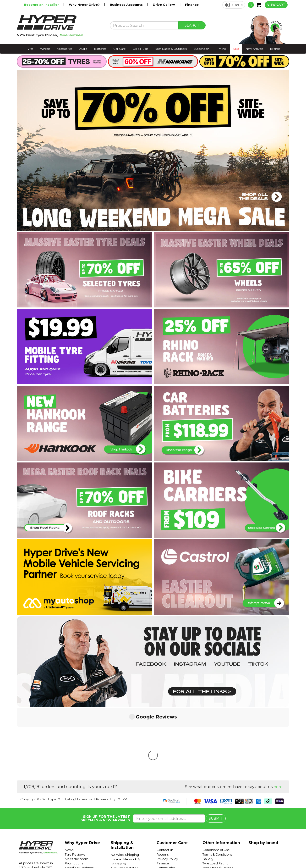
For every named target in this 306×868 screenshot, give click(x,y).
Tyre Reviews (75, 783)
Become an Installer (42, 5)
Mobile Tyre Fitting (217, 818)
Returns (163, 783)
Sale (236, 49)
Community (166, 796)
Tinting (221, 49)
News (69, 779)
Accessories (64, 49)
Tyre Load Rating (216, 792)
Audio (83, 49)
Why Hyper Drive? (85, 5)
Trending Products (79, 796)
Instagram (273, 853)
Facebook (290, 853)
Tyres (30, 49)
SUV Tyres (210, 814)
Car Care (119, 49)
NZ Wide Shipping (125, 783)
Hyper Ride (210, 853)
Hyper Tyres (247, 853)
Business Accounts (127, 5)
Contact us (165, 779)
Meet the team (76, 788)
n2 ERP (122, 728)
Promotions (74, 792)
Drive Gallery (164, 5)
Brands (275, 49)
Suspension (201, 49)
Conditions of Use (216, 779)
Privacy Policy (167, 788)
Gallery (208, 788)
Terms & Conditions (217, 783)
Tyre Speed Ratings (218, 796)
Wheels (45, 49)
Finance (192, 5)
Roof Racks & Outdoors (171, 49)
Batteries (100, 49)
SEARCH (192, 25)
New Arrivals (254, 49)
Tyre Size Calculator (218, 801)
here (278, 715)
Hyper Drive (228, 853)
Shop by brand (263, 771)
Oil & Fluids (140, 49)
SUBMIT (216, 747)
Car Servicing (75, 801)
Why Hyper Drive (82, 771)
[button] (234, 5)
